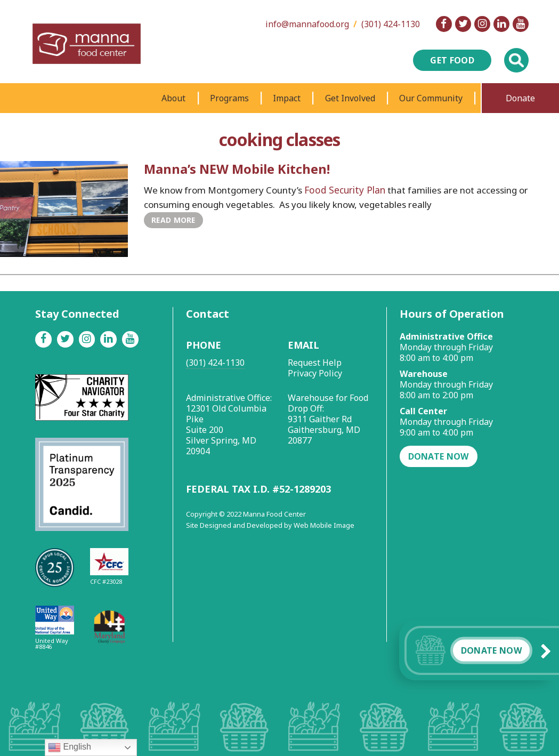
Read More (173, 219)
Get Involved (350, 98)
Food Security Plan (343, 190)
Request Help (315, 363)
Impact (287, 98)
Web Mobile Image (324, 525)
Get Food (452, 60)
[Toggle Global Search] (516, 60)
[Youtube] (521, 24)
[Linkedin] (501, 24)
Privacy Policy (315, 373)
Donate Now (491, 650)
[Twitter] (463, 24)
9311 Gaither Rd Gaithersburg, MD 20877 (324, 430)
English (70, 747)
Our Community (431, 98)
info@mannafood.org (307, 24)
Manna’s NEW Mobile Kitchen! (238, 169)
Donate (520, 98)
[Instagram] (482, 24)
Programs (229, 98)
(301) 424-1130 (391, 24)
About (173, 98)
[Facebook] (444, 24)
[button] (548, 651)
